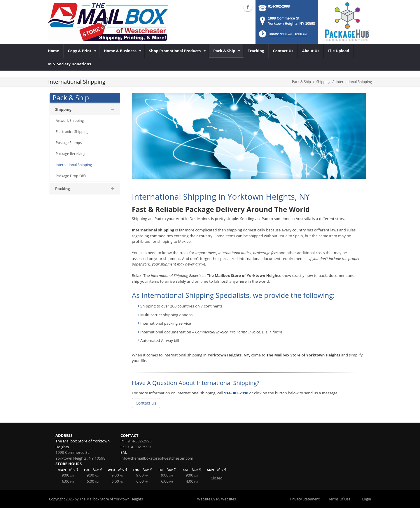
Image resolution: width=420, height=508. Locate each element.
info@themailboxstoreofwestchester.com (157, 458)
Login (367, 499)
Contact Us (146, 403)
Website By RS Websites (217, 499)
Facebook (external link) (248, 7)
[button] (282, 36)
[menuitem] (54, 51)
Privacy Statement (305, 499)
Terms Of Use (339, 499)
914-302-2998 (279, 6)
